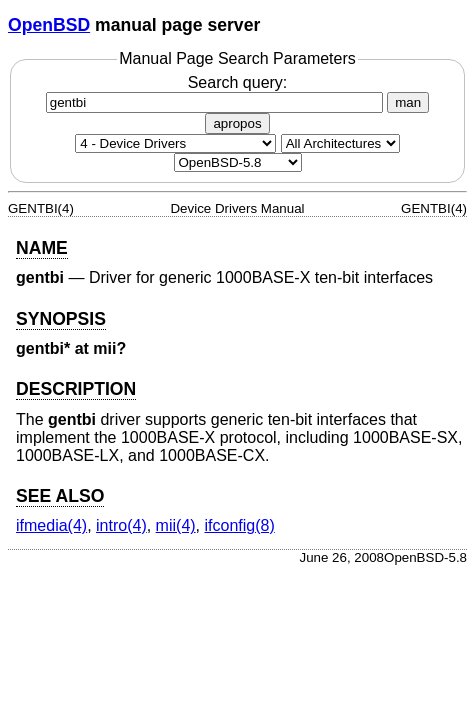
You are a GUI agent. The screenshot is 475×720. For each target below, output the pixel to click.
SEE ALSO (60, 496)
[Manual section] (175, 143)
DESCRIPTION (76, 389)
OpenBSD (49, 25)
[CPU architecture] (340, 143)
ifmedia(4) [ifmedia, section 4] (51, 525)
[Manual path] (238, 162)
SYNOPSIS (61, 319)
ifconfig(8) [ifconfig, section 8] (240, 525)
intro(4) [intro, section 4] (121, 525)
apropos (237, 123)
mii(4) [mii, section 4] (176, 525)
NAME (42, 248)
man (408, 102)
